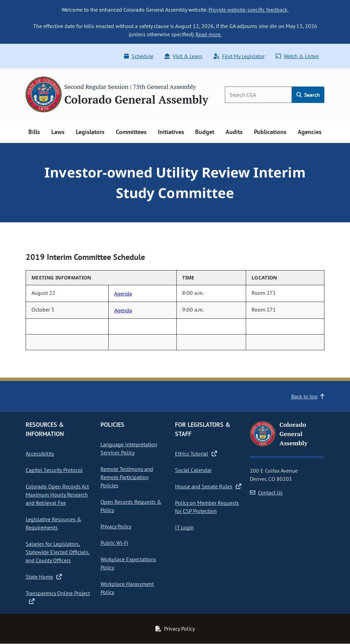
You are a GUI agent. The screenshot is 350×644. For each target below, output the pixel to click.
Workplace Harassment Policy (127, 588)
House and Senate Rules (208, 486)
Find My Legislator (239, 56)
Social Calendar (193, 470)
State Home (44, 577)
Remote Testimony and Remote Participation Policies (127, 477)
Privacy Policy (116, 526)
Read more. (208, 34)
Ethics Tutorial (196, 454)
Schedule (139, 56)
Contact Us (266, 492)
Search (308, 95)
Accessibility (40, 454)
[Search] (258, 95)
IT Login (184, 527)
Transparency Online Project (58, 597)
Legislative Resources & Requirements (53, 523)
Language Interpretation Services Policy (129, 448)
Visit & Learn (183, 56)
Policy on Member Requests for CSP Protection (207, 507)
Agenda (123, 293)
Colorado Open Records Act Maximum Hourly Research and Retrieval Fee (57, 495)
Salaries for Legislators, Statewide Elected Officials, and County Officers (58, 552)
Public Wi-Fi (114, 543)
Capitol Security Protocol (54, 470)
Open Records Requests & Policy (131, 506)
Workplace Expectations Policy (128, 563)
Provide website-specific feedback (248, 10)
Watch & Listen (297, 56)
